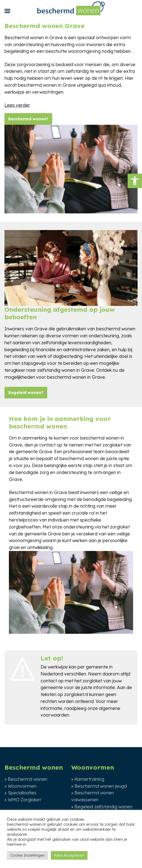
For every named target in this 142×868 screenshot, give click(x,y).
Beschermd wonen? (28, 119)
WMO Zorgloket (24, 800)
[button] (135, 181)
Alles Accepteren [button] (69, 855)
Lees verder (17, 105)
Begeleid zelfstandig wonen (103, 807)
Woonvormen (22, 786)
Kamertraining (89, 779)
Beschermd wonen (28, 779)
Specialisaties (22, 793)
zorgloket (92, 681)
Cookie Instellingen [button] (28, 855)
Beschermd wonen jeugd (101, 786)
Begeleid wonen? (26, 393)
